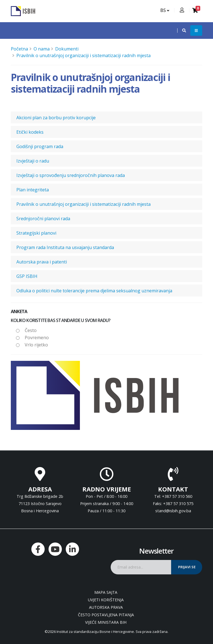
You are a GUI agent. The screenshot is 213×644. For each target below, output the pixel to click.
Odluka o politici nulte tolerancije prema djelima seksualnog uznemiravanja (94, 291)
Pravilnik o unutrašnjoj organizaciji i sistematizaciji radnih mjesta (83, 55)
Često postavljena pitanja (106, 615)
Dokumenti (67, 49)
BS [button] (165, 10)
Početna (19, 49)
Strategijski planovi (36, 233)
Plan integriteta (33, 190)
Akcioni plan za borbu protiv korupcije (56, 118)
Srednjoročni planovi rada (43, 219)
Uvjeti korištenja (106, 600)
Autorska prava (106, 607)
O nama (42, 49)
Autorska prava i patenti (42, 262)
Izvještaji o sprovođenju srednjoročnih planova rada (71, 175)
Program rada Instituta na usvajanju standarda (65, 247)
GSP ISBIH (27, 276)
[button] (181, 31)
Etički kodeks (30, 132)
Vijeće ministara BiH (106, 622)
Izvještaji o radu (33, 161)
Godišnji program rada (40, 146)
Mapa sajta (106, 592)
